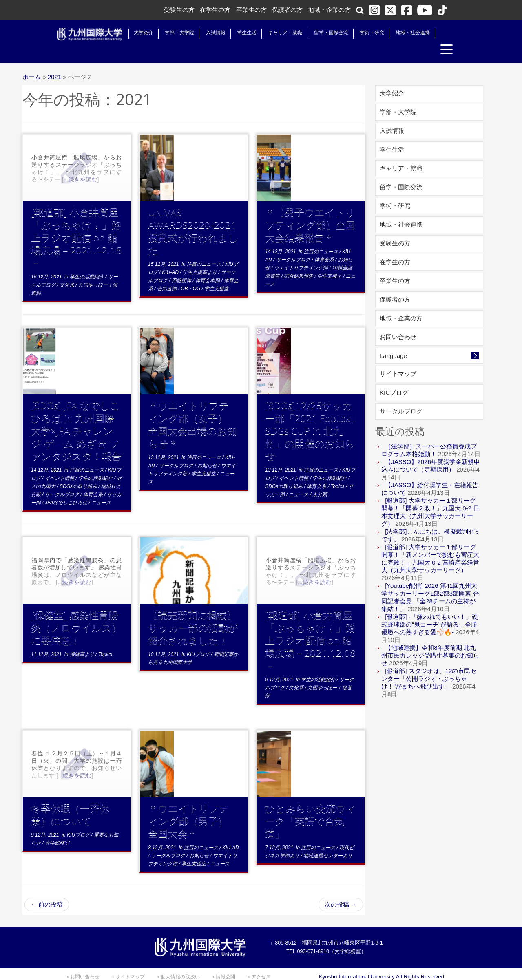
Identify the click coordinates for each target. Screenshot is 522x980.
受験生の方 (179, 10)
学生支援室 (217, 274)
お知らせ (208, 450)
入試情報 (208, 33)
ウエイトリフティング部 (302, 253)
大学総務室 (57, 828)
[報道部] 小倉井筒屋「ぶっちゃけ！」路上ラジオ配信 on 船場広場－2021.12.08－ (310, 625)
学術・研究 (364, 33)
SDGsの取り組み (79, 471)
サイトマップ (398, 359)
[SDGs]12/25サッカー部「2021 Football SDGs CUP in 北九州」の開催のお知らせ (311, 415)
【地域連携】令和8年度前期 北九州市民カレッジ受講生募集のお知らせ (430, 640)
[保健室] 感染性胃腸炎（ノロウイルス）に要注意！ (76, 612)
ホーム (32, 62)
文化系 (67, 270)
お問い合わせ (398, 322)
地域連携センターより (328, 841)
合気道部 (167, 274)
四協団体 (182, 265)
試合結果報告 (299, 261)
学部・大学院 (171, 33)
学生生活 (239, 33)
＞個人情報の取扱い (178, 962)
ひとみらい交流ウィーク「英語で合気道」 (311, 805)
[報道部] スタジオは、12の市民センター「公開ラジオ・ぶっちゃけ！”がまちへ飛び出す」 (429, 663)
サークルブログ (294, 245)
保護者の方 (287, 10)
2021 (54, 62)
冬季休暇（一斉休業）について (70, 799)
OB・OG (191, 274)
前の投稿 (47, 889)
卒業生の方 (251, 10)
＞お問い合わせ (82, 962)
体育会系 (325, 245)
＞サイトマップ (128, 962)
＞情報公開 (223, 962)
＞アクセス (259, 962)
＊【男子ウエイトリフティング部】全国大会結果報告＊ (310, 209)
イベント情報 (60, 463)
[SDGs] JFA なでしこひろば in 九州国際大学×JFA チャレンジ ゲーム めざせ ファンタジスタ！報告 (76, 415)
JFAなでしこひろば (67, 488)
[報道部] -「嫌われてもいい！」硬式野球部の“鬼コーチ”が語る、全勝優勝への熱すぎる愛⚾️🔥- (430, 609)
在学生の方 (215, 10)
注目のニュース (205, 249)
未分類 (320, 479)
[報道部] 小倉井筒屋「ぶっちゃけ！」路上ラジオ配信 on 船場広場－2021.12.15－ (76, 222)
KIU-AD (171, 257)
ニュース (101, 488)
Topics (338, 471)
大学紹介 (135, 33)
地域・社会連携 (405, 33)
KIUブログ (199, 639)
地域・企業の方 (329, 10)
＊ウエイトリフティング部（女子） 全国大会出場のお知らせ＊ (193, 409)
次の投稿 (341, 889)
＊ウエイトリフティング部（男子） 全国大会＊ (193, 805)
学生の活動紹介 (87, 262)
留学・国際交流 (323, 33)
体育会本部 (208, 265)
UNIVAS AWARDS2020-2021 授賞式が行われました (197, 216)
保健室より (83, 639)
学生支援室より (200, 257)
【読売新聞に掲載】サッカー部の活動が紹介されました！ (193, 612)
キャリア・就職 (277, 33)
